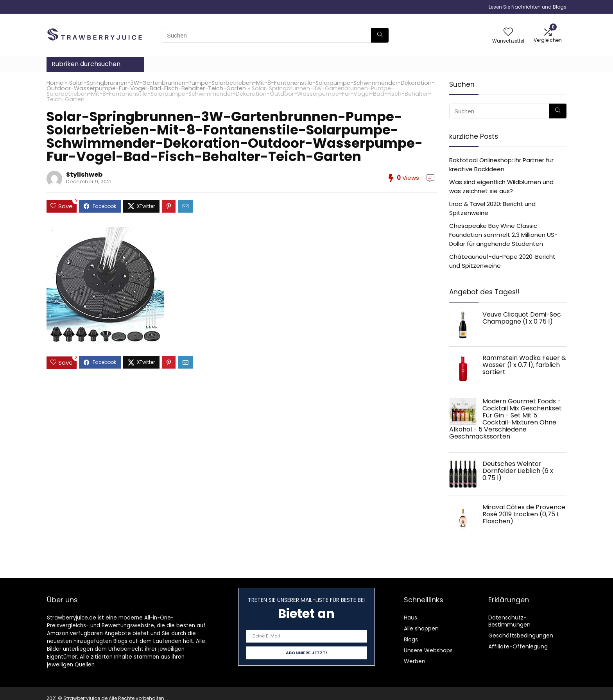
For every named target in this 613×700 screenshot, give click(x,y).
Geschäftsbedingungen (521, 636)
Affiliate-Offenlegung (518, 646)
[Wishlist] (508, 32)
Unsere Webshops (428, 650)
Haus (410, 618)
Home (55, 83)
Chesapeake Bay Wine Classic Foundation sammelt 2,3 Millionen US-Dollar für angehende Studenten (503, 235)
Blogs (411, 639)
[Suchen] (380, 35)
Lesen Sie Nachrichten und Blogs (528, 7)
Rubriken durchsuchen (86, 64)
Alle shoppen (421, 628)
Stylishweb (84, 175)
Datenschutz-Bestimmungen (509, 621)
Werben (415, 661)
